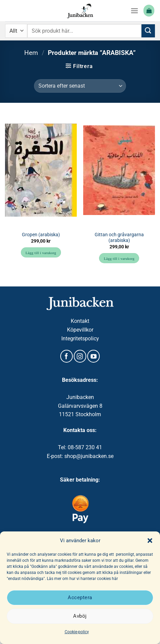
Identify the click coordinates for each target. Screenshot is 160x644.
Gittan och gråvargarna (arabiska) (119, 238)
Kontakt (80, 321)
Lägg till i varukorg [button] (41, 253)
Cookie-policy (77, 632)
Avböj (80, 616)
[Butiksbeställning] (80, 86)
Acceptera (80, 597)
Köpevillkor (80, 330)
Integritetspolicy (80, 339)
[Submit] (148, 31)
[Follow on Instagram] (80, 356)
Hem (31, 53)
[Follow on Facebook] (67, 356)
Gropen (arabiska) (41, 235)
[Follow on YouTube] (93, 356)
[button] (150, 541)
